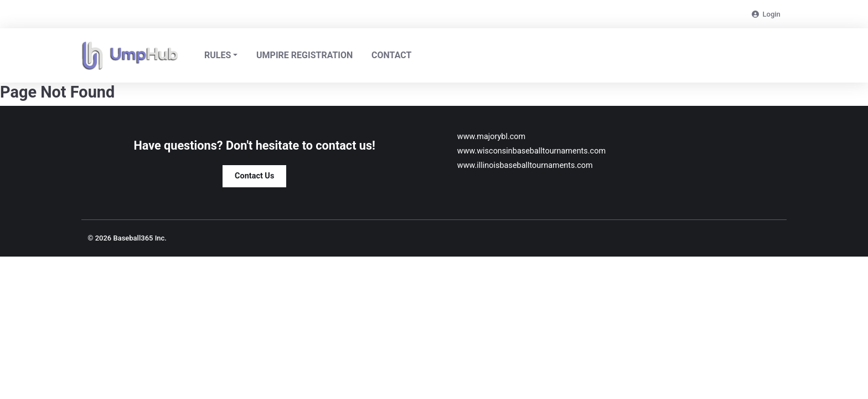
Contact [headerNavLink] (391, 55)
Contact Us (254, 176)
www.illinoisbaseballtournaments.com (525, 165)
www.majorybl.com (491, 137)
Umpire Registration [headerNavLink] (304, 55)
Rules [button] (218, 55)
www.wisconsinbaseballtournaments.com (531, 151)
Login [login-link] (766, 14)
